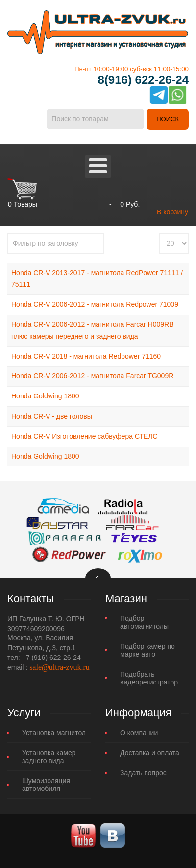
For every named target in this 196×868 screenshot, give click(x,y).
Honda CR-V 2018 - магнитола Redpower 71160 (86, 356)
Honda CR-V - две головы (52, 416)
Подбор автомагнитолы (144, 622)
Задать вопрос (143, 773)
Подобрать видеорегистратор (149, 678)
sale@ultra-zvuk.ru (60, 667)
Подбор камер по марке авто (147, 650)
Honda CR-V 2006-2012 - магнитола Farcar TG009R (92, 376)
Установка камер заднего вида (49, 757)
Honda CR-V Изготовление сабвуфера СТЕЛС (85, 436)
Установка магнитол (54, 733)
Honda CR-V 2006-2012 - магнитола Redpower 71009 (95, 304)
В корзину (172, 212)
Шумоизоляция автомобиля (46, 785)
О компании (139, 733)
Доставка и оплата (150, 753)
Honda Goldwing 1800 (45, 396)
